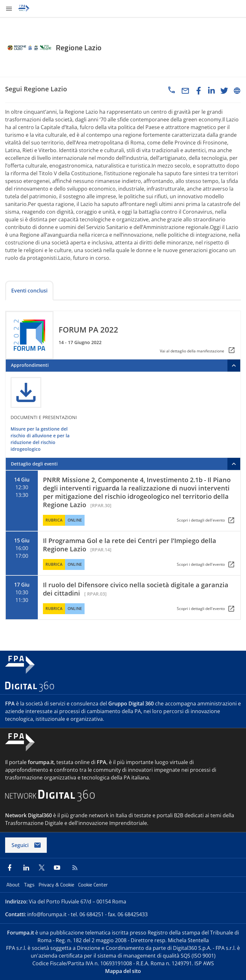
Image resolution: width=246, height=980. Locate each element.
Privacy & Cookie (57, 885)
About (14, 885)
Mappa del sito (123, 971)
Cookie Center (93, 885)
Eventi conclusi (29, 291)
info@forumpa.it (47, 914)
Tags (30, 885)
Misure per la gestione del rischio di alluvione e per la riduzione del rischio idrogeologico (40, 439)
